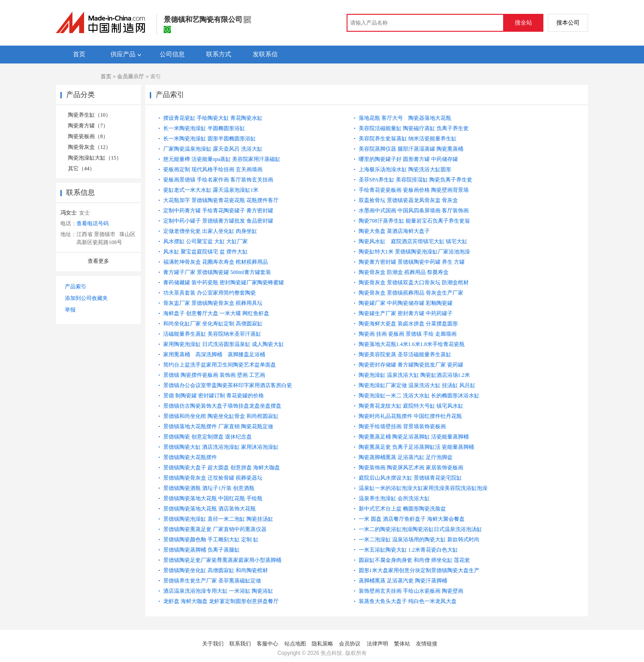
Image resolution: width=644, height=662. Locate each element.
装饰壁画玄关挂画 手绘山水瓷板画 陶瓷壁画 (411, 591)
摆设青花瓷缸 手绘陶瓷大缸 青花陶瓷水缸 (213, 118)
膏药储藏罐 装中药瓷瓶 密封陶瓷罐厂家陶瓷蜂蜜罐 (224, 283)
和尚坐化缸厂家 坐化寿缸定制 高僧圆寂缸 (213, 324)
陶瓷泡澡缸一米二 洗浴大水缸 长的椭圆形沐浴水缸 (419, 396)
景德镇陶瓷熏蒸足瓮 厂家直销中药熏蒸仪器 (215, 529)
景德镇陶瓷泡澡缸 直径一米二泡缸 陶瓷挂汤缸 (218, 519)
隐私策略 (322, 644)
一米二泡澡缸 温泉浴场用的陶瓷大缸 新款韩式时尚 (419, 540)
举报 (70, 310)
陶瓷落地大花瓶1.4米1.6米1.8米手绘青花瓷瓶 (412, 344)
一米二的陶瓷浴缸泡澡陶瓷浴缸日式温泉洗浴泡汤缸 (420, 529)
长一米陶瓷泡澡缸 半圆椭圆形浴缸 (204, 128)
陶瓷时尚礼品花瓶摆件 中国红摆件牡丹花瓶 (410, 416)
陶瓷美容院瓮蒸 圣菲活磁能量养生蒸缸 (405, 354)
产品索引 (76, 287)
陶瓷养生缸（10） (89, 115)
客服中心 (267, 644)
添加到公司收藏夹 (86, 298)
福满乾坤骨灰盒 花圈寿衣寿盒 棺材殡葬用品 (216, 262)
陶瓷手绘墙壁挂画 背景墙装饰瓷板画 (402, 426)
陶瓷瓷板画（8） (88, 136)
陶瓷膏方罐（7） (88, 126)
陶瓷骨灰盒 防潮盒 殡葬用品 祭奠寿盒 (404, 272)
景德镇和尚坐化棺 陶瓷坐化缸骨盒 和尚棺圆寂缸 (221, 416)
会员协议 (350, 644)
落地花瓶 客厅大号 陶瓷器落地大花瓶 (408, 118)
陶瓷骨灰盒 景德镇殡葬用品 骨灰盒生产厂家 (411, 293)
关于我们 (213, 644)
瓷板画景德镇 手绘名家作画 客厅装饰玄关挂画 (218, 180)
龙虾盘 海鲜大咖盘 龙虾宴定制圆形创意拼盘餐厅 (221, 601)
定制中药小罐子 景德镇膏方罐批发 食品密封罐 (218, 221)
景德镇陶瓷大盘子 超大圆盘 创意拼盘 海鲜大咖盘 (222, 468)
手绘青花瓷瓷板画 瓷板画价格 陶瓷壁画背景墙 (414, 190)
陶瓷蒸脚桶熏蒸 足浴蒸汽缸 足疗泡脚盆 (406, 457)
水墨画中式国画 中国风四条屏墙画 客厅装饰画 (414, 211)
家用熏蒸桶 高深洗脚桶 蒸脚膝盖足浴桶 (217, 354)
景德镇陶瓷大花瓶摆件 (190, 457)
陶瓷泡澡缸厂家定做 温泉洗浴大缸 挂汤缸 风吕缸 (417, 385)
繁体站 (402, 644)
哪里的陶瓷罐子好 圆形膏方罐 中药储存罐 (408, 159)
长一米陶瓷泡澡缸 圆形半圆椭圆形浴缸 (210, 139)
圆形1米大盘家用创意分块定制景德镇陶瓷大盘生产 (419, 570)
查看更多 (98, 261)
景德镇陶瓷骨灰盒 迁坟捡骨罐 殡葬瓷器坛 (213, 478)
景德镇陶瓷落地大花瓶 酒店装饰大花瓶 (210, 509)
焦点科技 (331, 653)
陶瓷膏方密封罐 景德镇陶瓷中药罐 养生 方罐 (412, 262)
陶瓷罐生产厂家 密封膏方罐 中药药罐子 (406, 313)
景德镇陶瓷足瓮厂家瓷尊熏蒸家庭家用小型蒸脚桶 (222, 560)
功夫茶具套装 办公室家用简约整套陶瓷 (210, 293)
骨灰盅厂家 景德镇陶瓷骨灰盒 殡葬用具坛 (213, 303)
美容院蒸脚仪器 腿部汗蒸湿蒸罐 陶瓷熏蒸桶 (411, 149)
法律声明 (377, 644)
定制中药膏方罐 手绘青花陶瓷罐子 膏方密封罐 (218, 211)
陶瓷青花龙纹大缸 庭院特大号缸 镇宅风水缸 (411, 406)
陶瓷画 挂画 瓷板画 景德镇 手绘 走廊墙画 (408, 334)
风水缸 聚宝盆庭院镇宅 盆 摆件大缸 (205, 252)
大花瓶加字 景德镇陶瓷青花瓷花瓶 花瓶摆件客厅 (221, 200)
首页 (106, 76)
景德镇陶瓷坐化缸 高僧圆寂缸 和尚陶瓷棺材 (216, 570)
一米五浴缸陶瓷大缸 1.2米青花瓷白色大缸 (408, 550)
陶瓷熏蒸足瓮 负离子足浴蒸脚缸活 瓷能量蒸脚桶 (416, 447)
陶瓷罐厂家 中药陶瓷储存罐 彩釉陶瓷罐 (406, 303)
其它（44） (81, 169)
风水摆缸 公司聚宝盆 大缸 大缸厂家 (205, 241)
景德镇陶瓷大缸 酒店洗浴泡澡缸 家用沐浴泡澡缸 (221, 447)
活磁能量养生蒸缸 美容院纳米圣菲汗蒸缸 (212, 334)
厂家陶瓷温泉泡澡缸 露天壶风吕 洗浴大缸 (213, 149)
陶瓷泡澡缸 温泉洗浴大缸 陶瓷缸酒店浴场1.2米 (414, 375)
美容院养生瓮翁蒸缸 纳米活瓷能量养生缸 (408, 139)
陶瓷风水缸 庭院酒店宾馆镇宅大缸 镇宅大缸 (416, 241)
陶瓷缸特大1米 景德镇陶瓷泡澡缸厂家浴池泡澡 (414, 252)
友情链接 (427, 644)
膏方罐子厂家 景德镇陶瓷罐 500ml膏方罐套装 (217, 272)
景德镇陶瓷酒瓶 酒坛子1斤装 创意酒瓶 (209, 488)
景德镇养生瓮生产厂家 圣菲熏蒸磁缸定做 (212, 581)
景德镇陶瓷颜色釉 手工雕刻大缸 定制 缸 (211, 540)
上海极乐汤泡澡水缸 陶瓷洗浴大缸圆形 (405, 169)
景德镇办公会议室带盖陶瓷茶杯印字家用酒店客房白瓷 (228, 385)
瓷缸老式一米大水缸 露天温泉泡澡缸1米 (211, 190)
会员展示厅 (131, 76)
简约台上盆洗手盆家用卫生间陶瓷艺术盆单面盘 (220, 365)
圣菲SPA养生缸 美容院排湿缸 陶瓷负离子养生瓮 (416, 180)
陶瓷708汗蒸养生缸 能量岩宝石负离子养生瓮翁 (414, 221)
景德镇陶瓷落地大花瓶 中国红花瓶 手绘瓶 (213, 498)
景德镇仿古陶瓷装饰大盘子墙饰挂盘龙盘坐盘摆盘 (222, 406)
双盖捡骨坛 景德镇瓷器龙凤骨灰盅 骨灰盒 (408, 200)
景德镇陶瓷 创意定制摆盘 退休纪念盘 (208, 437)
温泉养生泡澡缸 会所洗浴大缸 (394, 498)
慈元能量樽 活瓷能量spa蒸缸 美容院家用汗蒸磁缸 (222, 159)
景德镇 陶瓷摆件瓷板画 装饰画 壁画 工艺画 (214, 375)
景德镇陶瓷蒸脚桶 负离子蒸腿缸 (201, 550)
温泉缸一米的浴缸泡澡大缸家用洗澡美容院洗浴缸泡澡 (423, 488)
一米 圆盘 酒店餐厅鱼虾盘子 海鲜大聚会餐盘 (412, 519)
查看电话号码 (93, 223)
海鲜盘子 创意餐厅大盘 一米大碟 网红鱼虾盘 (216, 313)
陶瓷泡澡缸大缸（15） (95, 158)
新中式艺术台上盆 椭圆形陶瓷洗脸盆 (402, 509)
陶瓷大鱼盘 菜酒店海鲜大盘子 (394, 231)
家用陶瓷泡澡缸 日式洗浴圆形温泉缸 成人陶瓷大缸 (224, 344)
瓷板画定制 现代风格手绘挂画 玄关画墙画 (213, 169)
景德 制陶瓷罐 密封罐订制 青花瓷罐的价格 (214, 396)
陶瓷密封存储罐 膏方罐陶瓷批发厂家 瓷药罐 (411, 365)
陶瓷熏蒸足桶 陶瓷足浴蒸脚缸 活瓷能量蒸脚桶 (414, 437)
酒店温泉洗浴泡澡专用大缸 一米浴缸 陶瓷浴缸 (218, 591)
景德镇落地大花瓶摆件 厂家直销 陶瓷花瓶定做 (218, 426)
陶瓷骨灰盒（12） (89, 147)
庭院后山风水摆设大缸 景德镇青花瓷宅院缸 (410, 478)
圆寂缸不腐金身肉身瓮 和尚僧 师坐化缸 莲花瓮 (414, 560)
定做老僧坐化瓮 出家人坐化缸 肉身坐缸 (210, 231)
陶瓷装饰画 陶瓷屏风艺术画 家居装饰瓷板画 (411, 468)
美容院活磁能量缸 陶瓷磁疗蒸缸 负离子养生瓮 (414, 128)
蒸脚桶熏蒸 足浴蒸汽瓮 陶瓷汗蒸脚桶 (403, 581)
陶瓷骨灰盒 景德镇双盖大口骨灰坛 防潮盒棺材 (414, 283)
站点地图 (295, 644)
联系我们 (240, 644)
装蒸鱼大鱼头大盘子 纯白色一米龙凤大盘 (408, 601)
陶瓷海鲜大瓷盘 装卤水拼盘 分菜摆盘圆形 (408, 324)
